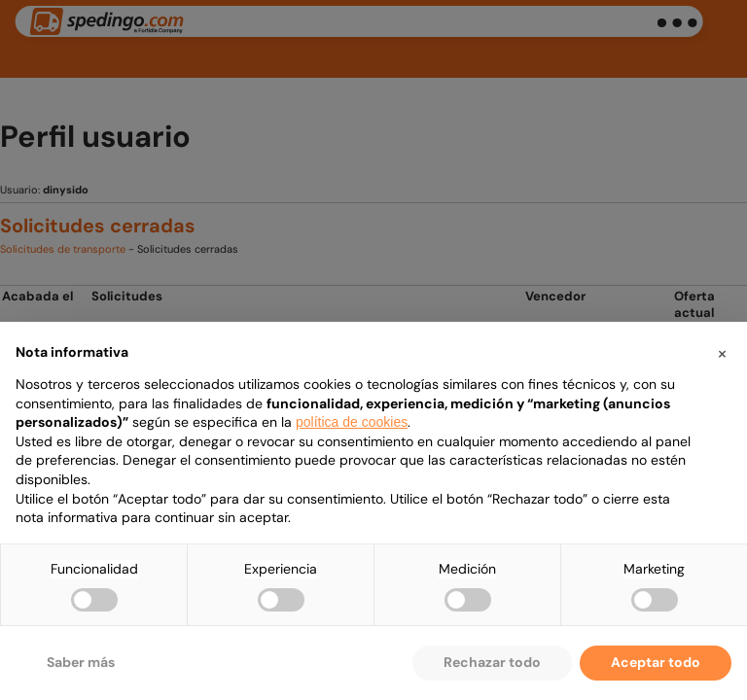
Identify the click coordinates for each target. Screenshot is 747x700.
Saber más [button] (81, 662)
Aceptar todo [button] (656, 662)
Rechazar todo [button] (492, 662)
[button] (722, 353)
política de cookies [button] (352, 422)
